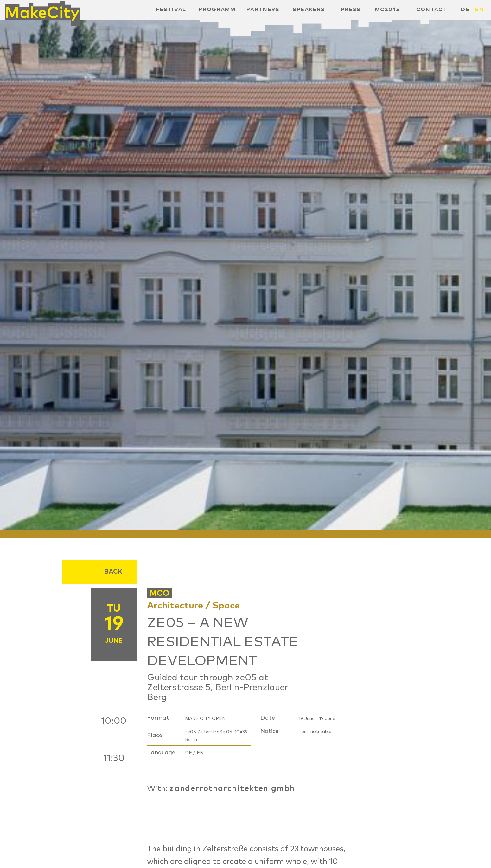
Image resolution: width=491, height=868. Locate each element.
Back (113, 572)
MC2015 (387, 10)
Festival (171, 10)
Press (351, 10)
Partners (263, 10)
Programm (217, 10)
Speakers (309, 10)
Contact (432, 10)
